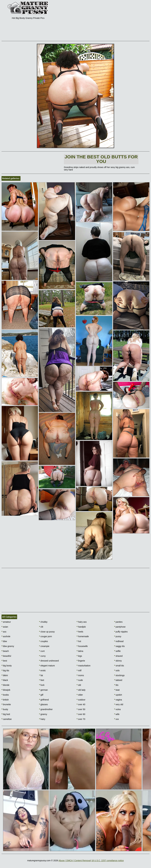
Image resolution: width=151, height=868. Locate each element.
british (5, 700)
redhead (119, 641)
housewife (82, 646)
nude (80, 680)
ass (4, 632)
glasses (43, 704)
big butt (6, 714)
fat (41, 675)
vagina (118, 700)
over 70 (81, 719)
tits (116, 685)
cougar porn (46, 636)
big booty (7, 666)
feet (42, 680)
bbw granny (8, 646)
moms (80, 675)
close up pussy (47, 632)
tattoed (118, 680)
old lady (81, 690)
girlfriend (44, 700)
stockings (119, 675)
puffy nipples (121, 632)
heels (80, 632)
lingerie (81, 661)
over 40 (81, 704)
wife (117, 714)
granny (43, 714)
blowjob (6, 690)
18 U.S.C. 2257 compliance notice (108, 861)
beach (5, 651)
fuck (42, 685)
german (43, 690)
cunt (42, 651)
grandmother (46, 709)
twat (117, 690)
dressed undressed (49, 661)
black (5, 680)
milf (79, 670)
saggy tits (119, 646)
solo (117, 670)
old (79, 685)
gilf (41, 695)
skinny (118, 661)
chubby (43, 622)
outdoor (81, 700)
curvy (42, 656)
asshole (6, 636)
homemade (83, 636)
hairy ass (82, 622)
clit (41, 627)
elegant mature (47, 666)
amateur (6, 622)
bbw (4, 641)
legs (79, 656)
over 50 (81, 709)
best (4, 661)
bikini (5, 675)
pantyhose (120, 627)
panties (118, 622)
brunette (6, 704)
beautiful (6, 656)
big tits (5, 670)
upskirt (118, 695)
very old (119, 704)
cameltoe (7, 719)
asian (5, 627)
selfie (117, 651)
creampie (44, 646)
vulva (117, 709)
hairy (42, 719)
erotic (42, 670)
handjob (81, 627)
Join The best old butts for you (101, 159)
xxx (116, 719)
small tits (119, 666)
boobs (5, 695)
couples (44, 641)
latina (80, 651)
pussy (118, 636)
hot (79, 641)
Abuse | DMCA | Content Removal (75, 861)
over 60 (81, 714)
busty (5, 709)
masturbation (84, 666)
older (80, 695)
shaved (118, 656)
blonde (5, 685)
